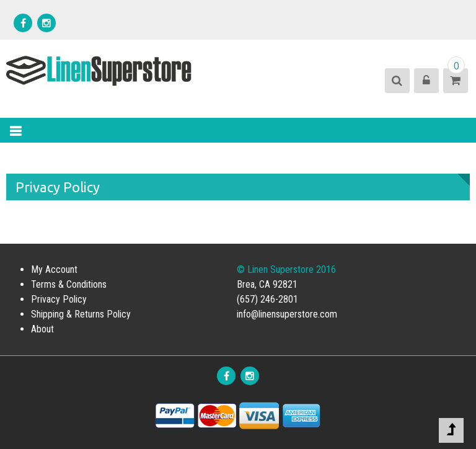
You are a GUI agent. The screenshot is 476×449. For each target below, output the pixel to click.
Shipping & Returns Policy (81, 314)
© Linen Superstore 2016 (286, 269)
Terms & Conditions (69, 284)
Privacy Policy (59, 299)
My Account (54, 269)
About (42, 329)
